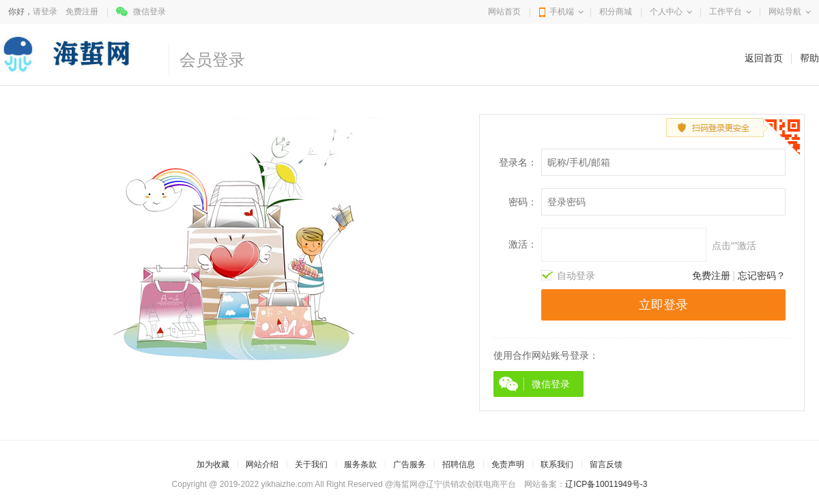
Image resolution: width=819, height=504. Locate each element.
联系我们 (557, 464)
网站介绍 (262, 464)
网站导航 (785, 12)
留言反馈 (606, 464)
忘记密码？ (762, 276)
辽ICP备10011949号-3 (606, 484)
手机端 (562, 12)
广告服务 (409, 464)
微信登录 (149, 12)
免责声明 (508, 464)
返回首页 (764, 58)
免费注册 (82, 12)
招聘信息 (459, 464)
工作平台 (725, 12)
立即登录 (663, 305)
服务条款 (360, 464)
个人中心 (666, 12)
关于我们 (311, 464)
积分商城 (616, 12)
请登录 (45, 12)
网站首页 (504, 12)
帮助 (809, 58)
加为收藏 (213, 464)
